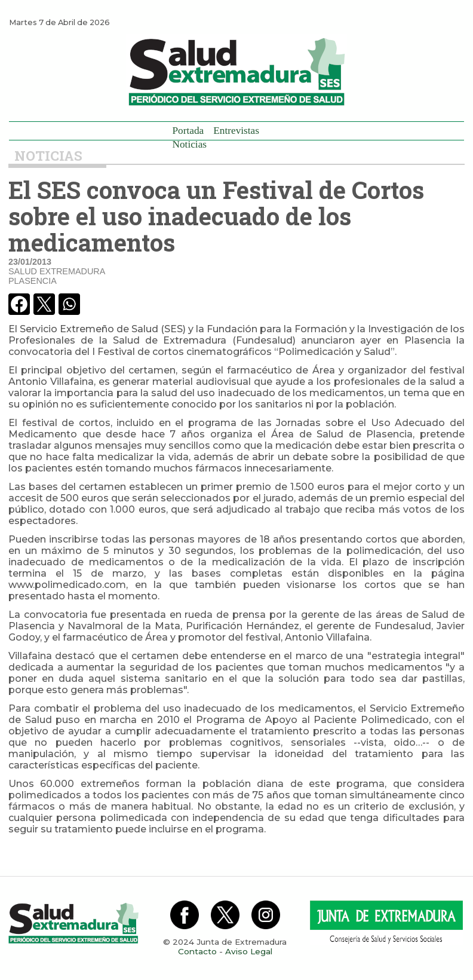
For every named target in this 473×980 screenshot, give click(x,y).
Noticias (190, 144)
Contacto (197, 951)
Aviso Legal (249, 951)
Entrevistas (236, 131)
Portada (188, 131)
